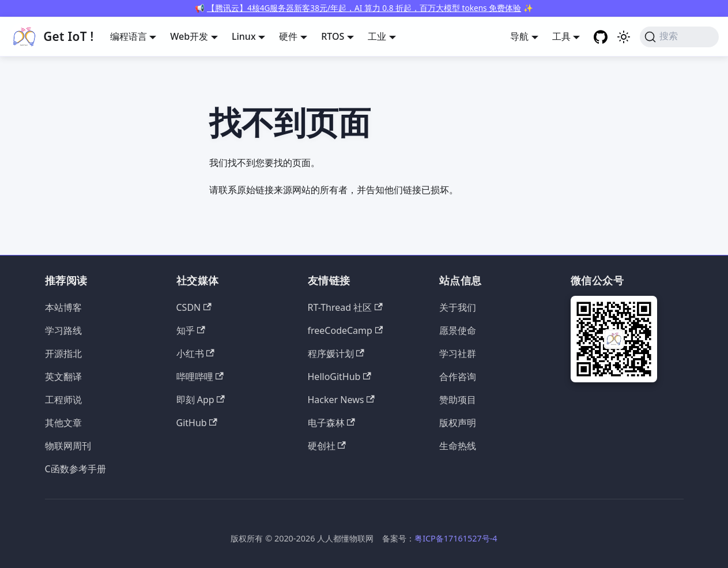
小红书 (195, 353)
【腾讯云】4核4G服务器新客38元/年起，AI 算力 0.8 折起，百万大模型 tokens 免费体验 (364, 8)
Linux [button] (244, 36)
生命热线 (458, 446)
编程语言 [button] (129, 36)
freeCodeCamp (346, 330)
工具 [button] (561, 36)
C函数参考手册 (76, 469)
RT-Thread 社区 (345, 307)
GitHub (197, 423)
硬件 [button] (288, 36)
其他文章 (63, 423)
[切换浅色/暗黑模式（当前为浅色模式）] (624, 37)
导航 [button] (519, 36)
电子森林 (331, 423)
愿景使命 (458, 330)
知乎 (191, 330)
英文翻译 (63, 377)
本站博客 (63, 307)
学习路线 (63, 330)
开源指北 (63, 353)
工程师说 (63, 400)
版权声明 (458, 423)
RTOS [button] (333, 36)
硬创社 (327, 446)
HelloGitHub (340, 377)
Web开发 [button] (189, 36)
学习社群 (458, 353)
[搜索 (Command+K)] (679, 37)
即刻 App (201, 400)
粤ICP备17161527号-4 (456, 538)
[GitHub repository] (601, 37)
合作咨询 (458, 377)
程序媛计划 (336, 353)
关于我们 (458, 307)
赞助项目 (458, 400)
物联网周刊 (68, 446)
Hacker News (341, 400)
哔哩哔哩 (200, 377)
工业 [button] (377, 36)
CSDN (194, 307)
